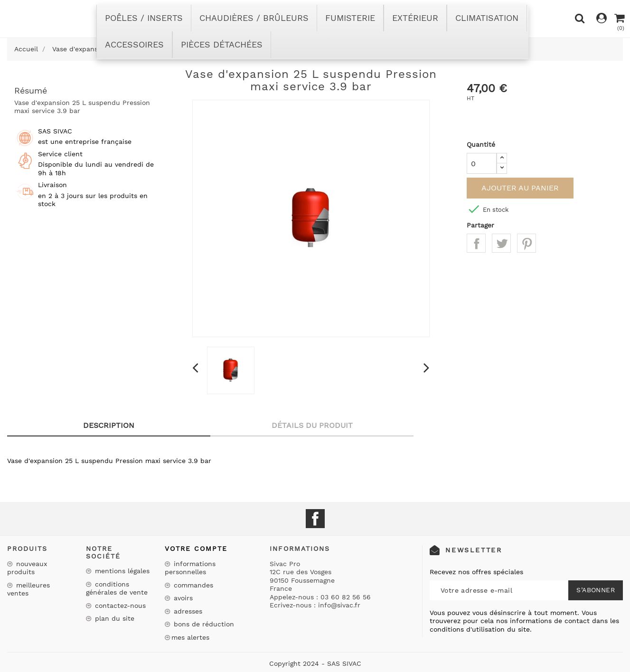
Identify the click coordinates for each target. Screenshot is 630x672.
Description (109, 425)
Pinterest (527, 243)
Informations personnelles (190, 568)
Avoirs (182, 598)
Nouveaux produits (27, 568)
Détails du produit (312, 425)
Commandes (192, 585)
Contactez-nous (119, 606)
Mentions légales (121, 571)
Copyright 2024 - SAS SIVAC (315, 663)
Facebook (315, 519)
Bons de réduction (203, 624)
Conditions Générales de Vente (117, 588)
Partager (476, 243)
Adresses (187, 611)
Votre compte (196, 549)
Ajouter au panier (520, 188)
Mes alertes (190, 637)
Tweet (501, 243)
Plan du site (113, 618)
